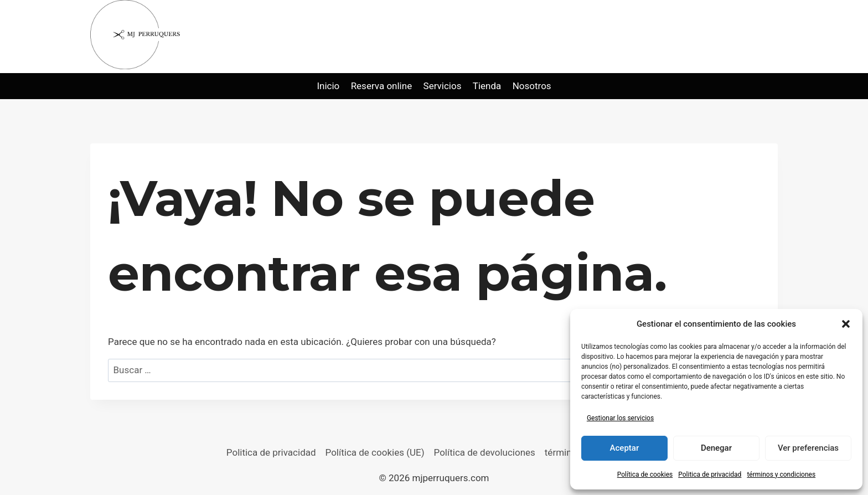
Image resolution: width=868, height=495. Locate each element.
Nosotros (532, 86)
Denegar (716, 448)
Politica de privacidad (710, 475)
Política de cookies (645, 475)
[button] (846, 324)
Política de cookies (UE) (375, 452)
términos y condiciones (781, 475)
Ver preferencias (808, 448)
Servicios (443, 86)
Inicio (328, 86)
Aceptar (625, 448)
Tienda (487, 86)
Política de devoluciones (485, 452)
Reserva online (382, 86)
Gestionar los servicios (620, 418)
